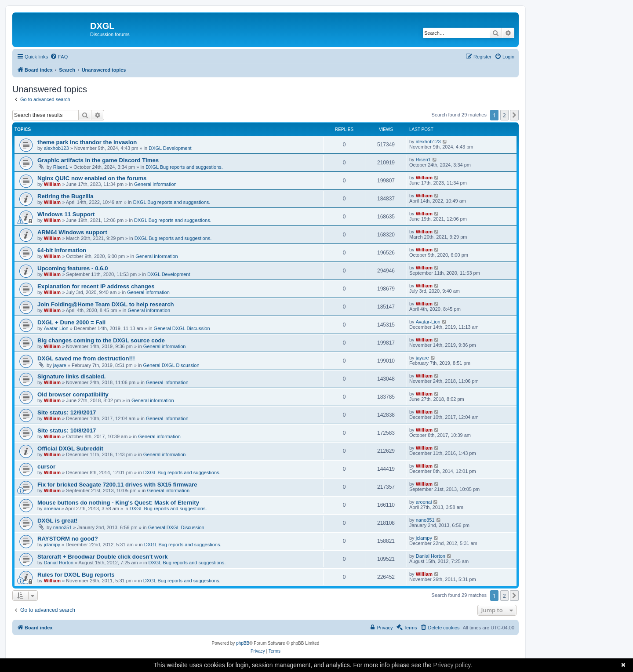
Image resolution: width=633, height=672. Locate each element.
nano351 (63, 527)
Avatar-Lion (56, 328)
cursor (46, 467)
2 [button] (504, 115)
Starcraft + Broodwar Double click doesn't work (103, 557)
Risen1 (61, 167)
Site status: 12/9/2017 (67, 412)
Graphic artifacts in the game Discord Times (98, 160)
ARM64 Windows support (72, 232)
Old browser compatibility (73, 394)
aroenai (52, 509)
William (52, 184)
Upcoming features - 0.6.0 (73, 268)
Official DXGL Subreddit (70, 449)
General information (155, 184)
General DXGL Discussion (182, 328)
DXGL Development (170, 148)
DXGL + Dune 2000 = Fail (71, 322)
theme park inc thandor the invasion (87, 142)
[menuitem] (59, 57)
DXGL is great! (57, 521)
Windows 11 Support (66, 214)
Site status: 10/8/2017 (67, 430)
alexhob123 (56, 148)
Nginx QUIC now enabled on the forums (92, 178)
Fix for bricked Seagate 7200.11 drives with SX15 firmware (117, 485)
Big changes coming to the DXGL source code (101, 340)
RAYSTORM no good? (68, 539)
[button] (514, 115)
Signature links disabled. (71, 376)
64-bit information (62, 250)
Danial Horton (59, 563)
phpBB (243, 643)
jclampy (52, 545)
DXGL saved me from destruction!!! (86, 358)
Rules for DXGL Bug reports (76, 575)
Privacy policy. (453, 665)
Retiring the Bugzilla (65, 196)
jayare (60, 365)
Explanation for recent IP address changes (96, 286)
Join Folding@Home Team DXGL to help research (106, 304)
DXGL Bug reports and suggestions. (184, 167)
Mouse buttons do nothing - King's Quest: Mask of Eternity (118, 503)
